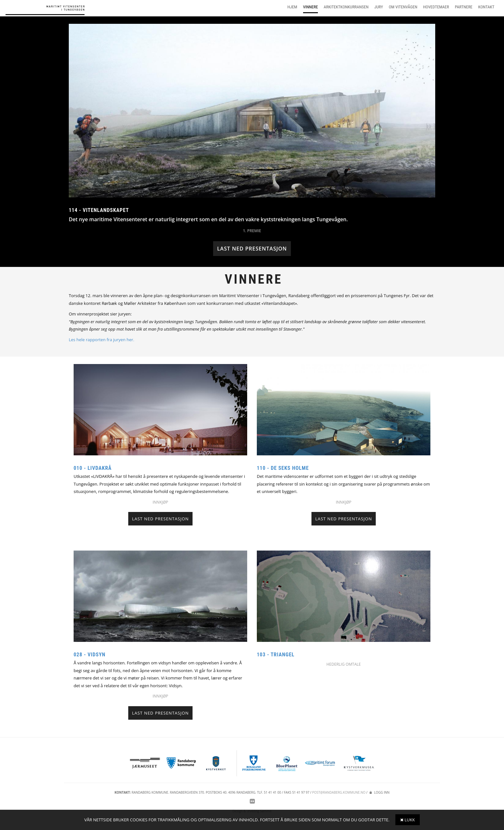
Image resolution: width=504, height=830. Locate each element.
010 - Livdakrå (93, 468)
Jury (379, 7)
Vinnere (310, 7)
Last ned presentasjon (252, 249)
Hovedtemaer (436, 7)
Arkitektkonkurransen (346, 7)
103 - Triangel (276, 655)
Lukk (408, 820)
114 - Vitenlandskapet (99, 210)
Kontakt (486, 7)
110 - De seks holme (283, 468)
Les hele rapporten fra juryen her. (102, 340)
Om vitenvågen (403, 7)
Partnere (464, 7)
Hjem (292, 7)
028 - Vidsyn (90, 655)
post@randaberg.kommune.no (339, 792)
